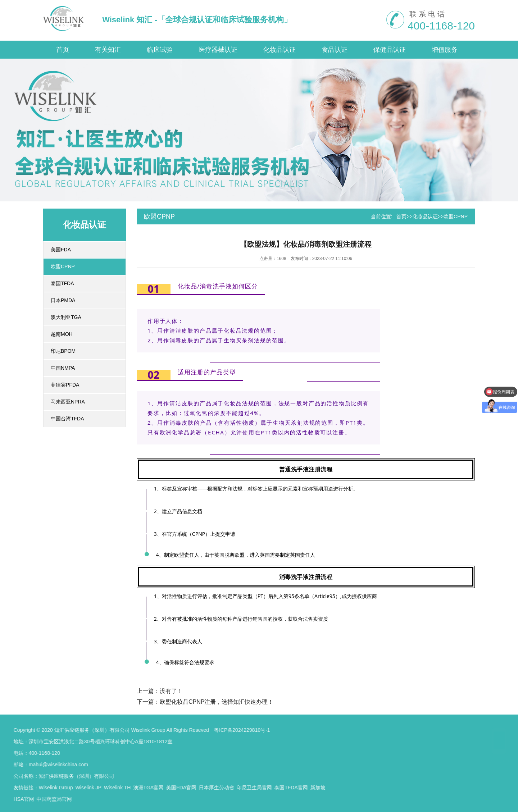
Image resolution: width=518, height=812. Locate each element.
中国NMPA (63, 368)
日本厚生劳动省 (82, 788)
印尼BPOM (63, 351)
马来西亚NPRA (68, 402)
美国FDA (61, 250)
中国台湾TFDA (67, 419)
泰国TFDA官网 (156, 788)
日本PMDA (63, 300)
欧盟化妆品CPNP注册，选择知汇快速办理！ (217, 702)
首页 (63, 50)
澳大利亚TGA (66, 317)
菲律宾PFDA (65, 385)
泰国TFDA (62, 283)
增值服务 (445, 50)
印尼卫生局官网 (119, 788)
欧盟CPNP (63, 266)
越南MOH (62, 334)
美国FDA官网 (46, 788)
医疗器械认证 (218, 50)
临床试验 (160, 50)
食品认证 (335, 50)
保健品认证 (390, 50)
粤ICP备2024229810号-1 (107, 730)
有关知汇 (108, 50)
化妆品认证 (280, 50)
